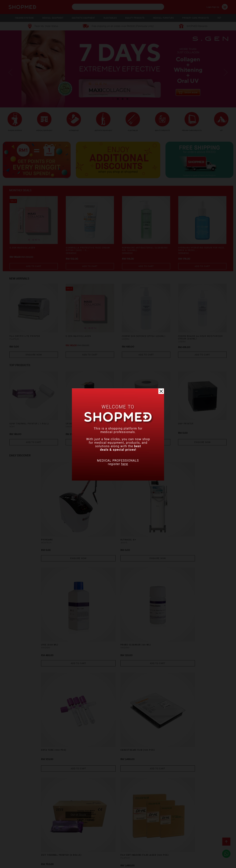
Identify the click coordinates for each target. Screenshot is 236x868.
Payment (53, 848)
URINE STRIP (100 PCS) (81, 428)
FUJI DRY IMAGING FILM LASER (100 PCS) (201, 603)
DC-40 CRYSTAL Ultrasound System (28, 685)
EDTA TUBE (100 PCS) (23, 601)
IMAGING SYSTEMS (24, 18)
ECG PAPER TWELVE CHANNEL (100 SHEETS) (145, 430)
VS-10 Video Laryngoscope (196, 765)
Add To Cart (34, 270)
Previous (11, 75)
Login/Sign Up (210, 7)
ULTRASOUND (74, 130)
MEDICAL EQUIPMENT (53, 18)
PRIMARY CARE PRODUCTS (196, 18)
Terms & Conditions (20, 854)
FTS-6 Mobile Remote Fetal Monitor (140, 685)
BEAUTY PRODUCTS (135, 18)
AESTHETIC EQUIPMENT (83, 18)
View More (118, 800)
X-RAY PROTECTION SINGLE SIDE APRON (86, 766)
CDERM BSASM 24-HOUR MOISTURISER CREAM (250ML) (198, 342)
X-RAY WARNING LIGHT (24, 765)
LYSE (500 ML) (131, 519)
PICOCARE (15, 519)
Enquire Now (34, 359)
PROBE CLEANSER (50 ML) (194, 519)
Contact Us (140, 848)
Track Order (119, 848)
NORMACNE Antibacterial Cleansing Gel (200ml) (140, 254)
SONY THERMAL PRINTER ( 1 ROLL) (33, 428)
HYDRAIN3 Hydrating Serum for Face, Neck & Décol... (201, 254)
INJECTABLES (110, 18)
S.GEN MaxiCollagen (24, 252)
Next (225, 75)
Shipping (70, 848)
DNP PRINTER (187, 428)
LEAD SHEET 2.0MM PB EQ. (195, 683)
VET (219, 18)
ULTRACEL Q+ (74, 519)
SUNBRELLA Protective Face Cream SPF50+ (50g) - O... (86, 254)
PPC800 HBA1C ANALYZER (138, 765)
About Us (13, 848)
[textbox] (118, 7)
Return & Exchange (93, 848)
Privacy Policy (48, 854)
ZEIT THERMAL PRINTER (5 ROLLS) (144, 601)
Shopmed (197, 864)
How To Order (34, 848)
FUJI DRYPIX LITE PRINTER (27, 340)
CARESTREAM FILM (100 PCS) (84, 601)
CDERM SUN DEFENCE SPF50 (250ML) (141, 342)
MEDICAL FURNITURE (163, 18)
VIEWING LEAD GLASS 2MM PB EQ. (87, 683)
